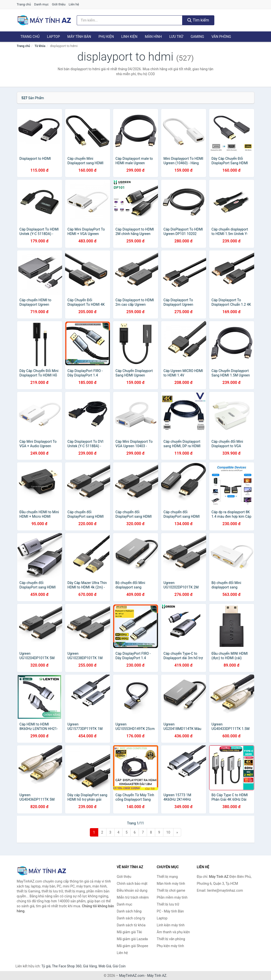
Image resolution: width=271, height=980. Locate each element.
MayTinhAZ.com (132, 976)
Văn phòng (221, 37)
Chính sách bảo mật (132, 884)
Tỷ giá (46, 966)
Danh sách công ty (131, 918)
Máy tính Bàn (79, 37)
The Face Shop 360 (67, 966)
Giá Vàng (90, 966)
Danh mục (41, 4)
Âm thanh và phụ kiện (173, 932)
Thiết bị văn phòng (171, 939)
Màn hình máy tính (171, 884)
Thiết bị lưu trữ (168, 904)
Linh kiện (129, 37)
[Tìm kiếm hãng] (130, 20)
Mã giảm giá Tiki (129, 932)
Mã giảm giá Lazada (132, 939)
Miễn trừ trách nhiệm (133, 897)
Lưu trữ (176, 37)
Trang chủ (24, 4)
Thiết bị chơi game (171, 890)
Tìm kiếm (198, 20)
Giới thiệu (59, 4)
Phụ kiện (106, 37)
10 (168, 832)
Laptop (53, 37)
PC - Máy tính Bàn (170, 911)
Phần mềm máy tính (172, 897)
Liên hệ (74, 4)
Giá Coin (119, 966)
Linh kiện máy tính (171, 925)
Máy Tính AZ (157, 976)
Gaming (197, 37)
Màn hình (153, 37)
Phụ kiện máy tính (170, 946)
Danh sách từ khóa (131, 925)
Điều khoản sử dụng (132, 890)
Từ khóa (40, 46)
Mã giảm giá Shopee (133, 946)
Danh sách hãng (129, 911)
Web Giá (105, 966)
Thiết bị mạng (167, 877)
